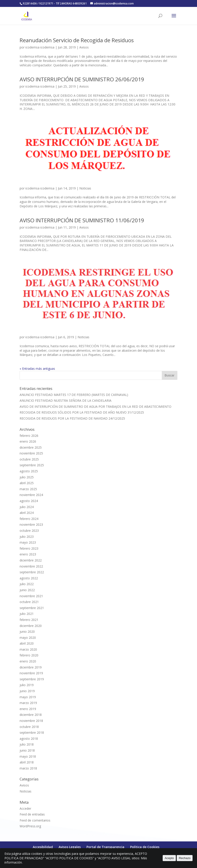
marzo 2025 (28, 489)
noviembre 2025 (31, 453)
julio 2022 (27, 584)
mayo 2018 (28, 756)
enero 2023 (28, 554)
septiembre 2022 (32, 572)
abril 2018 (27, 762)
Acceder (25, 808)
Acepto (169, 858)
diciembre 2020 (31, 626)
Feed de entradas (32, 814)
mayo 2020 (28, 638)
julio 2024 (27, 507)
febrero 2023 (29, 548)
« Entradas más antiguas (37, 369)
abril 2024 (27, 513)
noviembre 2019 (31, 673)
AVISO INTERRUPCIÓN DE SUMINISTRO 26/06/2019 (82, 79)
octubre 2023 (29, 531)
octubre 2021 (29, 602)
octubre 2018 (29, 727)
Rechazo (185, 858)
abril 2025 (27, 483)
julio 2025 (27, 477)
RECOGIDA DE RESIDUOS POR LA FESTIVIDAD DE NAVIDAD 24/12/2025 (72, 418)
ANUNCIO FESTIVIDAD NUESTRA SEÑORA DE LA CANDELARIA (66, 400)
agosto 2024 (29, 501)
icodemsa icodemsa (40, 47)
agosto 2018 (29, 739)
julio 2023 (27, 537)
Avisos (84, 47)
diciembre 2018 (31, 715)
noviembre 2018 (31, 721)
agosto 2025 (29, 471)
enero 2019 (28, 709)
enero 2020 (28, 661)
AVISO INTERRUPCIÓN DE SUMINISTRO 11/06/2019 (82, 220)
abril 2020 (27, 643)
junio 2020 (27, 632)
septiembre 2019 (32, 679)
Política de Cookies (145, 847)
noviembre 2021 (31, 596)
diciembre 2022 (31, 560)
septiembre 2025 (32, 465)
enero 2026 (28, 441)
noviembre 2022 (31, 566)
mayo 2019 (28, 697)
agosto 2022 (29, 578)
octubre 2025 (29, 459)
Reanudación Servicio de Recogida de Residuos (77, 40)
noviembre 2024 (31, 495)
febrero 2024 (29, 519)
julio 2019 (27, 685)
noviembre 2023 (31, 524)
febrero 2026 (29, 436)
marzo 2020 (28, 649)
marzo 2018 (28, 768)
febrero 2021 (29, 620)
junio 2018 (27, 750)
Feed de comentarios (35, 820)
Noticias (85, 188)
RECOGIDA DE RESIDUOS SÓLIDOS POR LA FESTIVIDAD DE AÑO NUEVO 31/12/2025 (82, 412)
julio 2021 (27, 614)
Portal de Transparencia (105, 847)
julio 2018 (27, 744)
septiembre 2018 (32, 732)
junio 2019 (27, 691)
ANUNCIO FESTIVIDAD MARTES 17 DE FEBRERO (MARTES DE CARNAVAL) (74, 395)
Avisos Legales (70, 847)
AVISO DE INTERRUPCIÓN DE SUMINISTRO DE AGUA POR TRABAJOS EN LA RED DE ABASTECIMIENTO (95, 407)
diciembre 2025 (31, 447)
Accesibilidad (43, 847)
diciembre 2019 (31, 667)
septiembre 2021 (32, 608)
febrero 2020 (29, 655)
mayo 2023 (28, 542)
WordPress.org (30, 826)
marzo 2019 (28, 703)
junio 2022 (27, 590)
